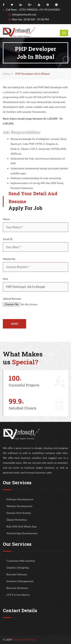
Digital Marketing (16, 520)
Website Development (19, 506)
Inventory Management (20, 581)
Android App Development (22, 533)
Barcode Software (17, 574)
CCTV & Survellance (18, 595)
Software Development (20, 499)
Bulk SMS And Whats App (21, 526)
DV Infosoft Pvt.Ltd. (24, 640)
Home (6, 74)
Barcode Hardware (17, 588)
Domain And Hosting (19, 513)
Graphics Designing (18, 568)
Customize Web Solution (21, 561)
